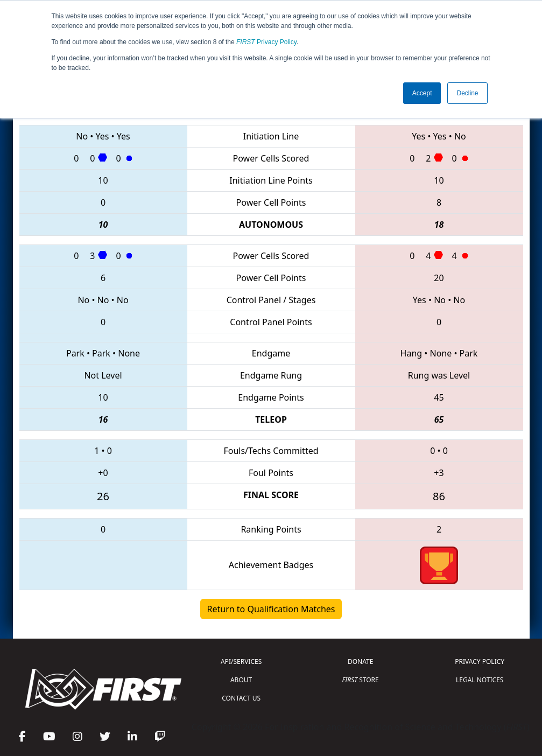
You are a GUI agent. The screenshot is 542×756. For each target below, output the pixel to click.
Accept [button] (422, 93)
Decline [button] (467, 93)
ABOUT (241, 680)
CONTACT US (241, 698)
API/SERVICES (241, 661)
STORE (361, 680)
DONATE (360, 661)
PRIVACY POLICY (480, 661)
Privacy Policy (266, 42)
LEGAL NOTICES (480, 680)
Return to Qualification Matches (271, 609)
